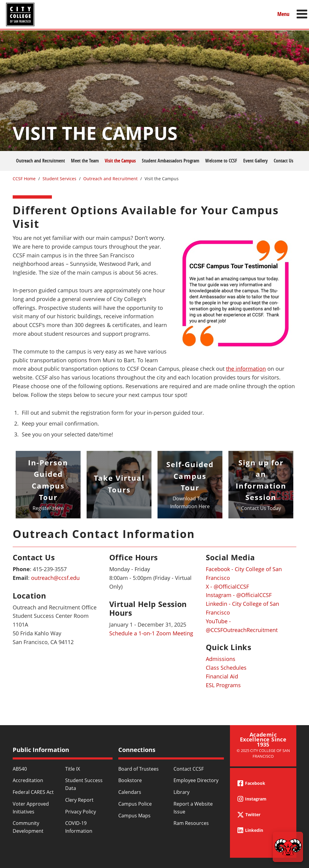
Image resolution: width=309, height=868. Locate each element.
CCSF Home (24, 179)
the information (246, 369)
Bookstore (130, 780)
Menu (283, 14)
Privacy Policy (81, 812)
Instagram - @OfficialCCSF (239, 595)
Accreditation (28, 780)
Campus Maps (134, 816)
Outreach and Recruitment (40, 161)
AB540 (20, 769)
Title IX (73, 769)
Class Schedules (226, 668)
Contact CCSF (189, 769)
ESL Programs (223, 685)
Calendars (130, 792)
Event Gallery (255, 161)
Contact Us (284, 161)
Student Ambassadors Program (170, 161)
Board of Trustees (139, 769)
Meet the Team (85, 161)
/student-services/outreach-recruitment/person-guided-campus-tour (48, 485)
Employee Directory (196, 780)
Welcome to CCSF (221, 161)
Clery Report (79, 800)
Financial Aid (222, 676)
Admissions (221, 659)
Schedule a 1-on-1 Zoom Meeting (151, 633)
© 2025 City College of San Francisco (263, 753)
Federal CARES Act (33, 792)
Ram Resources (191, 823)
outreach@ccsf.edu (55, 578)
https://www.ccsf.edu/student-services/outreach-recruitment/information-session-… (261, 485)
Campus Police (135, 804)
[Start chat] (288, 847)
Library (182, 792)
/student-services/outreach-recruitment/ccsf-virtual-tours (119, 485)
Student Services (59, 179)
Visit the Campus (120, 161)
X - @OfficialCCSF (227, 587)
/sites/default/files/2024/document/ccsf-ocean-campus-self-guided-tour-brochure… (190, 485)
